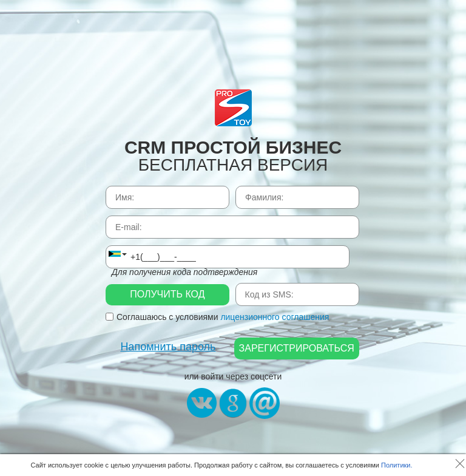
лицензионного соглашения (275, 317)
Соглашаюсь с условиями (217, 317)
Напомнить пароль (168, 347)
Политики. (397, 465)
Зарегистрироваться (297, 348)
